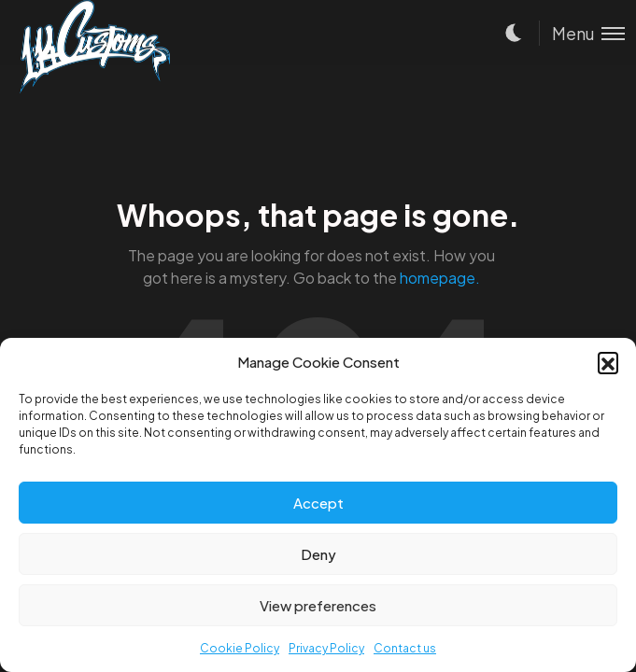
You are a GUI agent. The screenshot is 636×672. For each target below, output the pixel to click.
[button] (608, 362)
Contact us (405, 648)
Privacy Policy (326, 648)
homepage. (440, 278)
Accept (318, 503)
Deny (318, 554)
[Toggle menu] (582, 33)
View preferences (318, 605)
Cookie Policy (240, 648)
